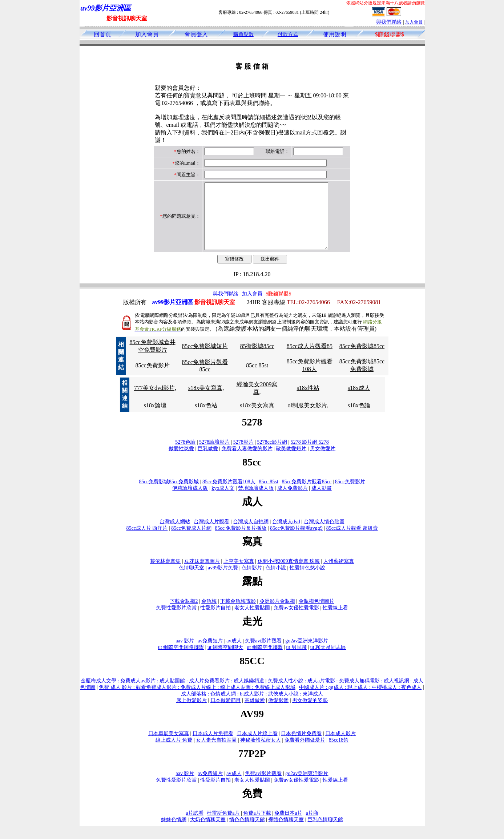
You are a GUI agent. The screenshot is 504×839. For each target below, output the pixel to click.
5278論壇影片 (214, 455)
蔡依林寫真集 (165, 574)
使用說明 (335, 34)
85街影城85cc (257, 359)
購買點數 (243, 34)
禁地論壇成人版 (256, 501)
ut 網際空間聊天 (225, 660)
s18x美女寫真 (257, 418)
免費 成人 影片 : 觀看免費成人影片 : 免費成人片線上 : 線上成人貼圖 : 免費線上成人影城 (197, 700)
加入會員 (414, 22)
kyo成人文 (223, 501)
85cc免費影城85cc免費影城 (169, 495)
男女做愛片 (323, 462)
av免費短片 (210, 654)
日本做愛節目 (226, 713)
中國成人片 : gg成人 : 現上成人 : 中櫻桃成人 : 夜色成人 (360, 700)
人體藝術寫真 (339, 574)
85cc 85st (257, 378)
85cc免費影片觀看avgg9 (296, 541)
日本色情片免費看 (301, 747)
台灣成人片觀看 (211, 535)
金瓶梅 (209, 614)
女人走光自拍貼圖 (216, 753)
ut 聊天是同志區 (328, 660)
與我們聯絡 (389, 22)
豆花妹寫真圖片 (202, 574)
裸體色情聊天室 (286, 833)
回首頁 (102, 34)
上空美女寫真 (239, 574)
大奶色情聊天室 (208, 833)
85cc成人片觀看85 (310, 359)
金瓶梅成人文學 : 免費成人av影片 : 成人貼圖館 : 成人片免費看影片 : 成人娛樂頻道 (172, 694)
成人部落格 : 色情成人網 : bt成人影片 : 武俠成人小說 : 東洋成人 (252, 707)
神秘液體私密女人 (261, 753)
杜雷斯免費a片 (223, 826)
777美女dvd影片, (155, 401)
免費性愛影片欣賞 (176, 621)
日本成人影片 (340, 747)
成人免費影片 (293, 501)
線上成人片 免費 (174, 753)
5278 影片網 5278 (310, 455)
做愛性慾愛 (181, 462)
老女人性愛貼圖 (252, 621)
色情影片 (252, 581)
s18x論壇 (155, 418)
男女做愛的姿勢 (310, 713)
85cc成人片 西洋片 (147, 541)
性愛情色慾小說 (307, 581)
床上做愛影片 (191, 713)
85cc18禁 (339, 753)
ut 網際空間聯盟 (265, 660)
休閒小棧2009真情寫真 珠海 (289, 574)
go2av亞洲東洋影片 (307, 654)
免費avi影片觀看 (263, 654)
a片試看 (194, 826)
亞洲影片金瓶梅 (277, 614)
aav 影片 (185, 654)
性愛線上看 (335, 621)
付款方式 (288, 34)
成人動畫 (322, 501)
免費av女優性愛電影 (296, 621)
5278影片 (243, 455)
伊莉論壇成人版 (190, 501)
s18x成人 (359, 401)
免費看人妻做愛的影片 (247, 462)
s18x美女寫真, (206, 401)
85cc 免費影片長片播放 (241, 541)
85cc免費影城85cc (362, 359)
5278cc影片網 (272, 455)
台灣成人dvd (286, 535)
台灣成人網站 (175, 535)
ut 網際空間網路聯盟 (181, 660)
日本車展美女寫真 (169, 747)
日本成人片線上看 (257, 747)
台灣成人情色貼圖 (324, 535)
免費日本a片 (288, 826)
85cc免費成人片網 (191, 541)
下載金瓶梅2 (184, 614)
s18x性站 (308, 401)
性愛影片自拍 (215, 621)
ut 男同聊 (297, 660)
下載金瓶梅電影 (238, 614)
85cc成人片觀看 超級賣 (352, 541)
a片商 (312, 826)
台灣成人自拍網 (251, 535)
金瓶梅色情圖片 (316, 614)
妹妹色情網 (174, 833)
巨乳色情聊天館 (325, 833)
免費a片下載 (257, 826)
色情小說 (276, 581)
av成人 (234, 654)
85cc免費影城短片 (205, 359)
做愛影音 (278, 713)
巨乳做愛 (208, 462)
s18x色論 (359, 418)
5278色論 (185, 455)
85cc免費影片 (152, 378)
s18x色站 (206, 418)
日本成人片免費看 (213, 747)
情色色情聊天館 (247, 833)
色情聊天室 (191, 581)
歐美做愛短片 (291, 462)
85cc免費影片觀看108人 (229, 495)
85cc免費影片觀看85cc (307, 495)
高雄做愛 (255, 713)
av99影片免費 (223, 581)
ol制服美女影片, (308, 418)
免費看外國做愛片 (305, 753)
